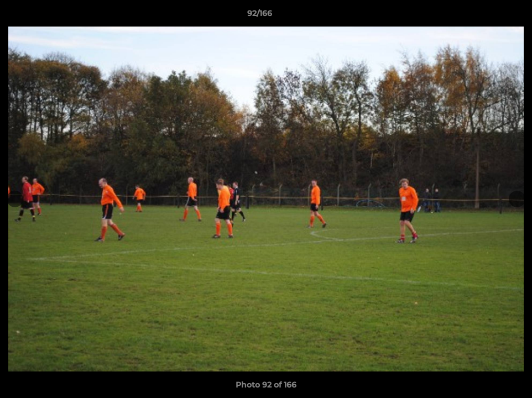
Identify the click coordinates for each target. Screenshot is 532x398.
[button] (486, 16)
